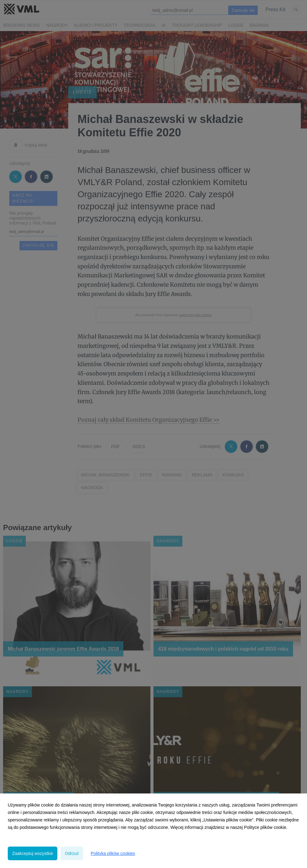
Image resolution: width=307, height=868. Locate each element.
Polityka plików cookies (113, 853)
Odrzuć (72, 853)
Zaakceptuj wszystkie (33, 853)
